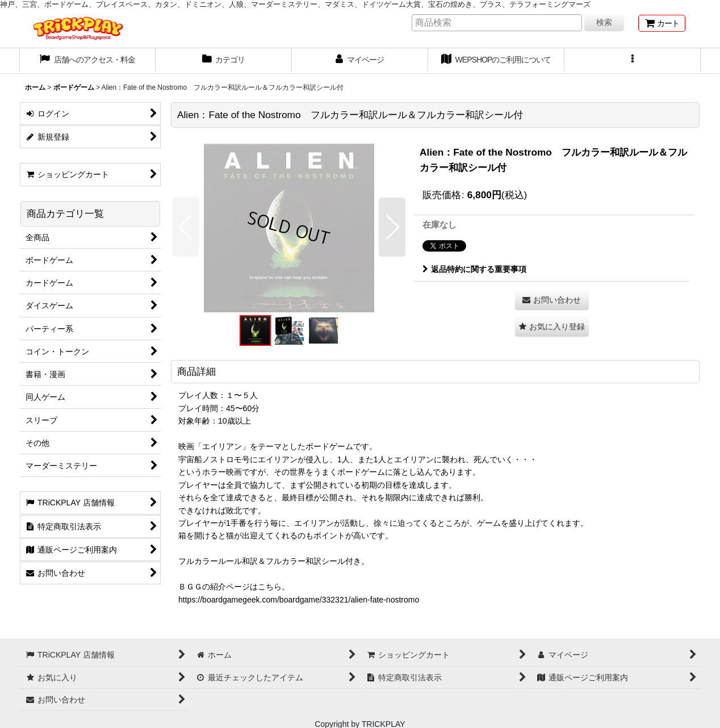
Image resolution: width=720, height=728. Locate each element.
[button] (633, 61)
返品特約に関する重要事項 (474, 269)
